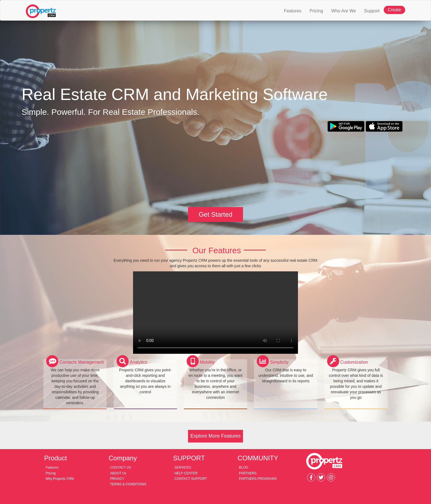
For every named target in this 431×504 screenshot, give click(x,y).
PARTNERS (248, 473)
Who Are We (344, 11)
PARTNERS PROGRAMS (258, 479)
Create (394, 10)
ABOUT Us (118, 473)
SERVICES (183, 467)
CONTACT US (121, 467)
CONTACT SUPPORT (191, 479)
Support (372, 11)
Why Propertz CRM (60, 479)
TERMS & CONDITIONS (128, 484)
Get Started (216, 214)
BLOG (243, 467)
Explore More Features (215, 436)
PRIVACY (117, 479)
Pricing (316, 11)
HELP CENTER (186, 473)
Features (295, 9)
